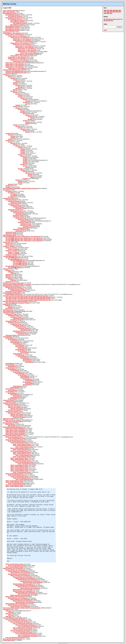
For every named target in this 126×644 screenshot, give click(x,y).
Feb (107, 19)
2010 (111, 13)
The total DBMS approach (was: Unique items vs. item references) (22, 236)
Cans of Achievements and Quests (13, 618)
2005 (114, 12)
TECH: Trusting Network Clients (12, 436)
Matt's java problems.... (10, 12)
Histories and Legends (9, 403)
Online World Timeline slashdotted (13, 427)
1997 (108, 10)
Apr (112, 19)
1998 (111, 10)
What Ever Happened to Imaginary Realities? (16, 301)
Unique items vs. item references (12, 33)
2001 (120, 10)
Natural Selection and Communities (13, 568)
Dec (112, 21)
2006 (117, 12)
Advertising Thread (8, 198)
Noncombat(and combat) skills (12, 293)
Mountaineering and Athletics (11, 286)
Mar (109, 19)
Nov (110, 21)
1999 (114, 10)
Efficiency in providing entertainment (13, 283)
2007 (120, 12)
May (114, 19)
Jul (119, 19)
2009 (108, 13)
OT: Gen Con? (7, 32)
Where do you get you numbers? (12, 420)
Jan (105, 19)
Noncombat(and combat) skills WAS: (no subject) (17, 285)
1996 (105, 10)
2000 (117, 10)
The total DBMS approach (10, 256)
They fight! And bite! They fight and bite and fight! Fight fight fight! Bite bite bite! (26, 296)
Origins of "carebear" (9, 246)
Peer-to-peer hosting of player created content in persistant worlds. (22, 608)
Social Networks (8, 337)
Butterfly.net (7, 304)
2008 (105, 13)
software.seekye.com (63, 643)
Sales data (6, 609)
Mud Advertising (8, 423)
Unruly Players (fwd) (9, 640)
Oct (107, 21)
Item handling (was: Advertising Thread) (14, 311)
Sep (105, 21)
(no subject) (6, 190)
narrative (6, 74)
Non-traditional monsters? (10, 13)
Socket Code (7, 242)
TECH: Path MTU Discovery (11, 11)
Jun (117, 19)
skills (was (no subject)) (10, 235)
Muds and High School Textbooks (13, 639)
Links (105, 30)
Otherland (6, 269)
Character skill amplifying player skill (13, 70)
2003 (108, 12)
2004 (111, 12)
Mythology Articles (8, 310)
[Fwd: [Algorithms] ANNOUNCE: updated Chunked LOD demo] (21, 188)
